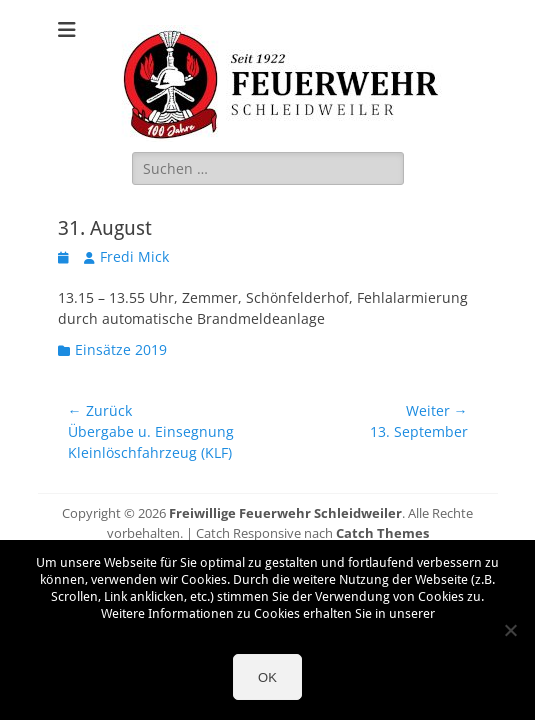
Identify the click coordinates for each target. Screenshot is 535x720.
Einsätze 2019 (121, 349)
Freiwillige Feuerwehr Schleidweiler (285, 513)
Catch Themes (382, 533)
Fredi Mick (134, 256)
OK (267, 677)
